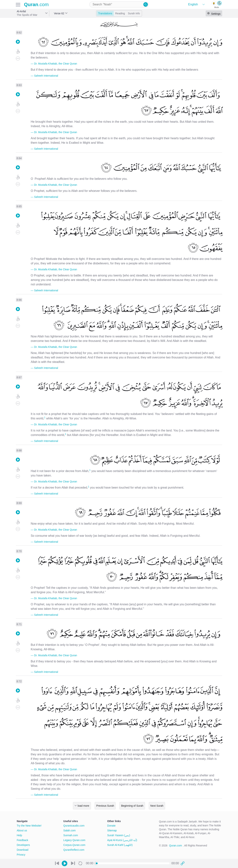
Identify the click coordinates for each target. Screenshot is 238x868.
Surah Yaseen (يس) (119, 835)
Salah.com (70, 830)
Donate (111, 826)
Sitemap (112, 830)
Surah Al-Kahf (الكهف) (120, 845)
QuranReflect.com (74, 850)
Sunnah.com (71, 835)
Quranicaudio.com (74, 826)
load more (83, 806)
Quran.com (175, 846)
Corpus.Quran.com (74, 845)
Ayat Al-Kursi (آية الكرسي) (122, 840)
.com (36, 4)
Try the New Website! (29, 826)
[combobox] (119, 4)
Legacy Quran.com (74, 840)
